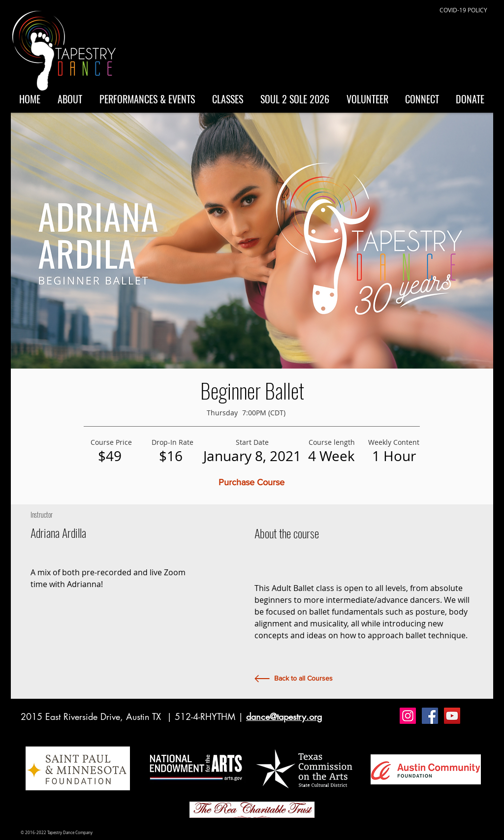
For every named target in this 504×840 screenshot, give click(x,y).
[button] (252, 483)
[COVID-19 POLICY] (463, 10)
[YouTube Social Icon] (452, 716)
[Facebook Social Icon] (430, 716)
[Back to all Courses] (303, 679)
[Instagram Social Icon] (408, 716)
